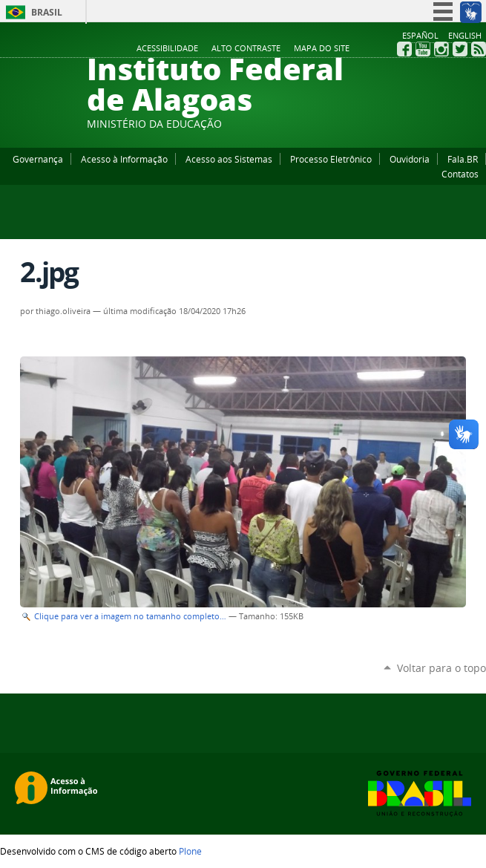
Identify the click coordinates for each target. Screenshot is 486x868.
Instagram (441, 49)
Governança (38, 159)
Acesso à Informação (124, 159)
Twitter (460, 49)
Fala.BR (463, 159)
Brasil (47, 12)
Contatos (460, 174)
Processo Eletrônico (331, 159)
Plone (190, 851)
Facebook (404, 49)
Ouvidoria (410, 159)
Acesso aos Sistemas (229, 159)
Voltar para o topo (441, 668)
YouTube (423, 49)
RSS (479, 49)
